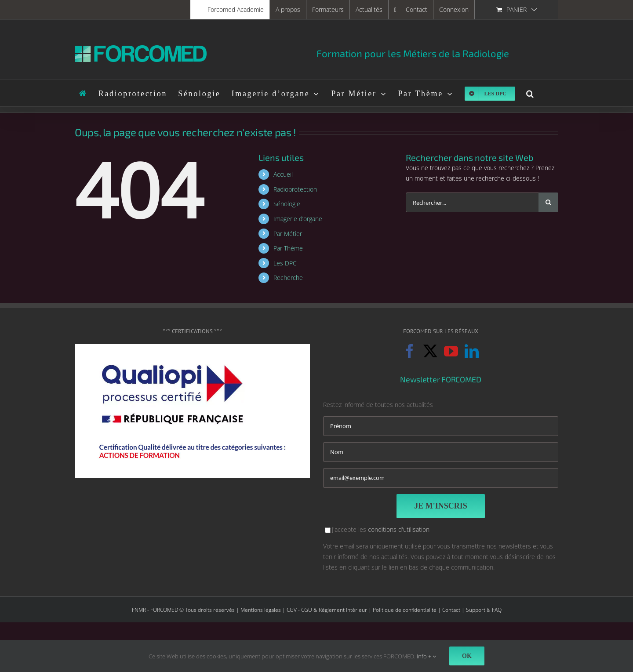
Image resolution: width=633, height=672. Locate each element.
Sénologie (287, 204)
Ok (467, 656)
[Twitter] (430, 351)
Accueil (283, 174)
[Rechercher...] (472, 202)
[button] (531, 93)
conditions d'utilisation (399, 529)
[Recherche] (548, 202)
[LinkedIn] (472, 351)
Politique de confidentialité (405, 610)
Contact (451, 610)
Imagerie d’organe (298, 219)
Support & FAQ (484, 610)
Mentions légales (261, 610)
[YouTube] (451, 351)
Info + (426, 656)
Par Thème (288, 248)
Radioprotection (295, 189)
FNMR (139, 610)
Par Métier (288, 234)
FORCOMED (164, 610)
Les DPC (285, 263)
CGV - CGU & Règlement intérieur (327, 610)
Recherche (288, 278)
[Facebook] (410, 351)
